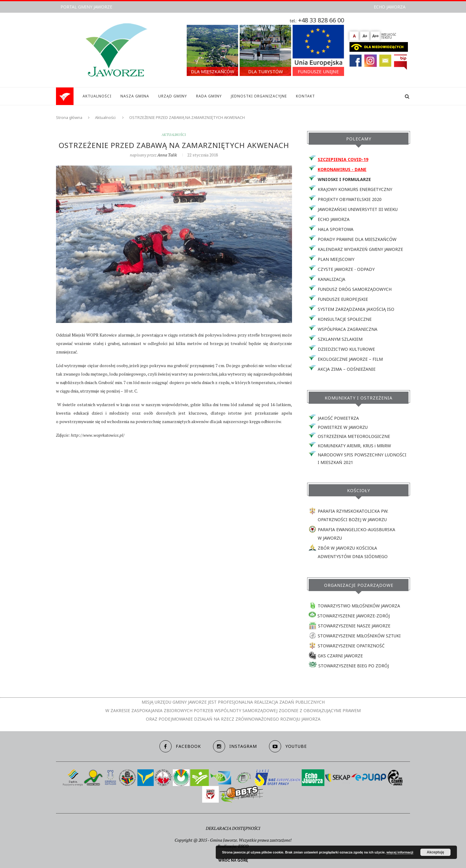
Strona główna (69, 117)
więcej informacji (400, 852)
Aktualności (105, 117)
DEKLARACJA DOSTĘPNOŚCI (233, 828)
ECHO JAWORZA (390, 7)
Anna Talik (167, 155)
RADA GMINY (209, 96)
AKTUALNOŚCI (97, 96)
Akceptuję (435, 852)
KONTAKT (305, 96)
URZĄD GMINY (173, 96)
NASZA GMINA (135, 96)
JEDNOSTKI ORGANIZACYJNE (259, 96)
